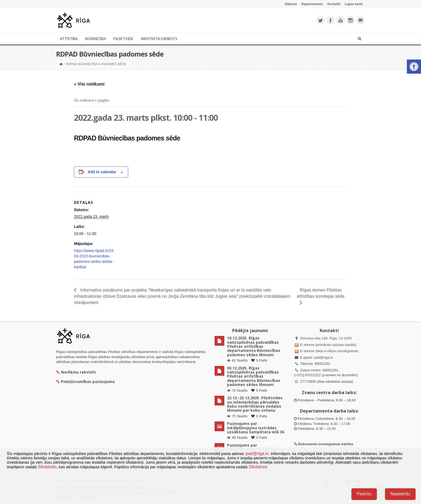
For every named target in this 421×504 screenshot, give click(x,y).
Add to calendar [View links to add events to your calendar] (102, 172)
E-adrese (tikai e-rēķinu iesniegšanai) (329, 351)
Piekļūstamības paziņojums (85, 382)
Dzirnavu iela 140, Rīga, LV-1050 (326, 338)
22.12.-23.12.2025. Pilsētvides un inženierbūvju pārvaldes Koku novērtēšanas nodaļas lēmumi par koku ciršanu (255, 404)
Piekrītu (364, 494)
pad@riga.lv (323, 357)
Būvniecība (96, 39)
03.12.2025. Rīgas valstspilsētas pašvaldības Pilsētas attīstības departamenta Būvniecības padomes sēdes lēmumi (254, 376)
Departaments (312, 4)
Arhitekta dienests (159, 39)
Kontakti (334, 4)
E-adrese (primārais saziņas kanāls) (328, 345)
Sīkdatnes (47, 467)
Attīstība (69, 39)
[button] (414, 67)
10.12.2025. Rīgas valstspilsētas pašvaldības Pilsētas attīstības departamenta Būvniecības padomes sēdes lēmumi (254, 346)
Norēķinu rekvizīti (76, 372)
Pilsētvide (123, 39)
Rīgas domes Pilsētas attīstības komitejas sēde (321, 293)
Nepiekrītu (400, 494)
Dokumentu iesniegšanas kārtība (326, 444)
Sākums (291, 4)
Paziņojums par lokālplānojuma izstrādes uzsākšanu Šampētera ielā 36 (256, 428)
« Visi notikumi (89, 84)
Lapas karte (354, 4)
